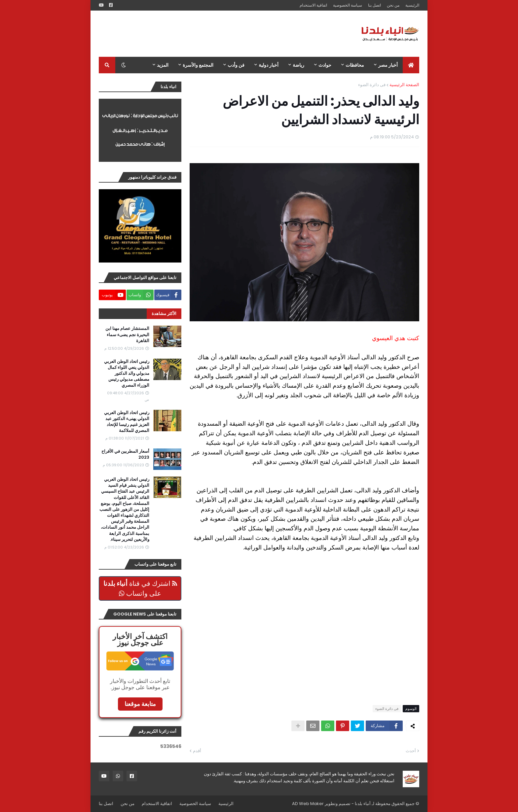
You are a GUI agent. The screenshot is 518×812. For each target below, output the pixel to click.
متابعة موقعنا (140, 704)
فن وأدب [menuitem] (236, 65)
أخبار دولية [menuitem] (269, 65)
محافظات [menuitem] (355, 65)
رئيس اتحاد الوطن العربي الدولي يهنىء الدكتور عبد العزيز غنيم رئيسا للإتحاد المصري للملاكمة (127, 422)
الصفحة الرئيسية (404, 85)
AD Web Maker (308, 804)
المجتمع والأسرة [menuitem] (198, 65)
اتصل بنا (374, 5)
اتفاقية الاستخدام (313, 5)
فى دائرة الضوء (372, 85)
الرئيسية (412, 5)
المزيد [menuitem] (163, 65)
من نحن (393, 5)
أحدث (411, 751)
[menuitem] (411, 65)
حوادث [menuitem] (325, 65)
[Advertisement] (219, 34)
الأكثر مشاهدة (164, 314)
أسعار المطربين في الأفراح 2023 (125, 454)
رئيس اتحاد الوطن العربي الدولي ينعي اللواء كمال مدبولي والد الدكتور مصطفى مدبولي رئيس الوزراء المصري (127, 374)
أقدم (197, 751)
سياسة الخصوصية (348, 5)
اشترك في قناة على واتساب (140, 588)
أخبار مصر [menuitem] (388, 65)
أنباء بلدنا (363, 804)
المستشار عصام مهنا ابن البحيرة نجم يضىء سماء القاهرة (127, 335)
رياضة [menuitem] (298, 65)
